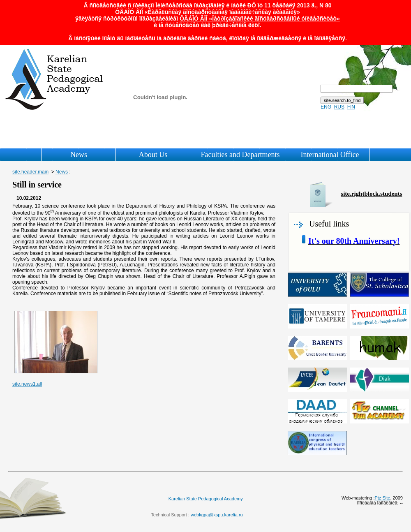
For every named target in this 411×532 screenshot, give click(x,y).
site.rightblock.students (371, 194)
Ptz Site (383, 498)
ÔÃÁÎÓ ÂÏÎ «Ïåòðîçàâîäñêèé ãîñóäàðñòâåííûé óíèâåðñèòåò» (260, 19)
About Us (153, 155)
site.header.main (30, 172)
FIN (351, 107)
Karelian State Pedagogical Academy (206, 499)
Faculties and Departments (240, 155)
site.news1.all (27, 384)
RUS (339, 107)
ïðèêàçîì (143, 5)
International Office (330, 155)
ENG (326, 107)
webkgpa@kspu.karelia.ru (217, 515)
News (79, 155)
